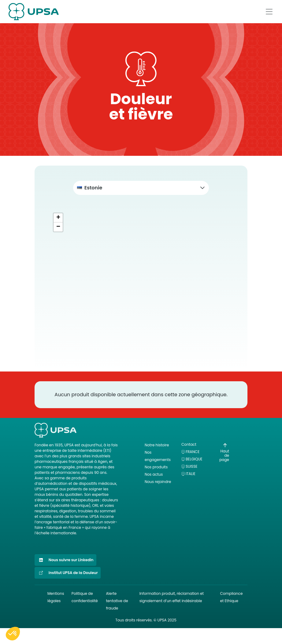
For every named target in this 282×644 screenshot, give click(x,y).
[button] (141, 188)
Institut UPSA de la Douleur (68, 573)
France (193, 452)
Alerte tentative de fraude (117, 601)
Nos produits (156, 467)
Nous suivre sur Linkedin (65, 560)
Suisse (191, 466)
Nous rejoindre (158, 482)
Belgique (194, 459)
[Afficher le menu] (269, 12)
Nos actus (154, 474)
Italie (191, 474)
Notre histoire (157, 445)
